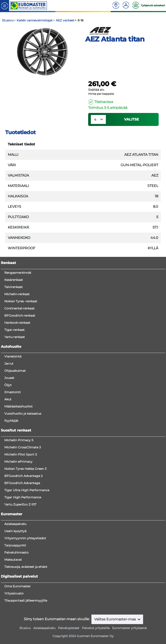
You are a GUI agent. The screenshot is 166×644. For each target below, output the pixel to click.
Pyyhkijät (11, 421)
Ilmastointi (13, 392)
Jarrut (9, 364)
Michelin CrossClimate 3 (23, 447)
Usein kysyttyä (15, 531)
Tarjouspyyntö (15, 545)
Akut (8, 399)
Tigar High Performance (23, 497)
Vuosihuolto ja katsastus (23, 414)
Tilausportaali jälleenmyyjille (26, 601)
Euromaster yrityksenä (129, 628)
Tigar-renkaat (14, 330)
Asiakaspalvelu (15, 524)
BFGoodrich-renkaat (20, 316)
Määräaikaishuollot (18, 406)
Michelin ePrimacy (18, 462)
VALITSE (132, 119)
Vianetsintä (13, 356)
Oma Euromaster (18, 586)
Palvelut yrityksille (96, 628)
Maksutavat (13, 560)
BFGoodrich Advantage (22, 483)
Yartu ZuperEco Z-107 (20, 504)
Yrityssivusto (14, 593)
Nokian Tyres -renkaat (21, 301)
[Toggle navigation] (5, 6)
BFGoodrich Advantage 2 (23, 476)
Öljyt (8, 385)
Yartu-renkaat (15, 337)
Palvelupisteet (69, 628)
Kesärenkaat (14, 280)
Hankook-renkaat (17, 323)
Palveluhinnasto (16, 552)
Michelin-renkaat (17, 294)
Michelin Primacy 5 (19, 440)
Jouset (9, 378)
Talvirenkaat (14, 287)
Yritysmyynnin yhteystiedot (25, 538)
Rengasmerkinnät (18, 273)
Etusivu (25, 628)
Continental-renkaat (19, 308)
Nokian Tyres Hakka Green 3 (25, 469)
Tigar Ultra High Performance (27, 490)
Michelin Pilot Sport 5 (21, 454)
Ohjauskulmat (15, 371)
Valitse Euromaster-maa (115, 619)
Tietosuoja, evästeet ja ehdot (26, 567)
